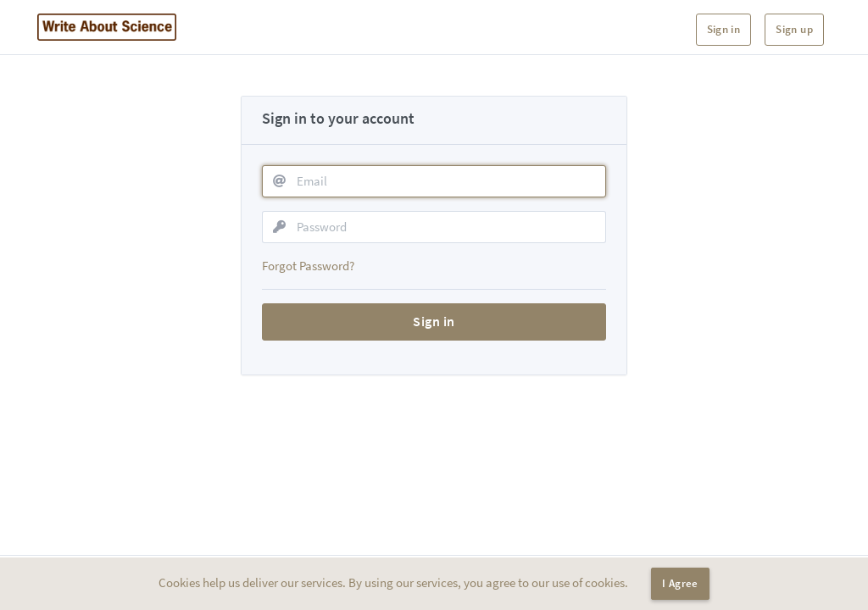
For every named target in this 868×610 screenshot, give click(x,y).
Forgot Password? (308, 266)
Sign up (794, 29)
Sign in (724, 29)
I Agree (680, 583)
